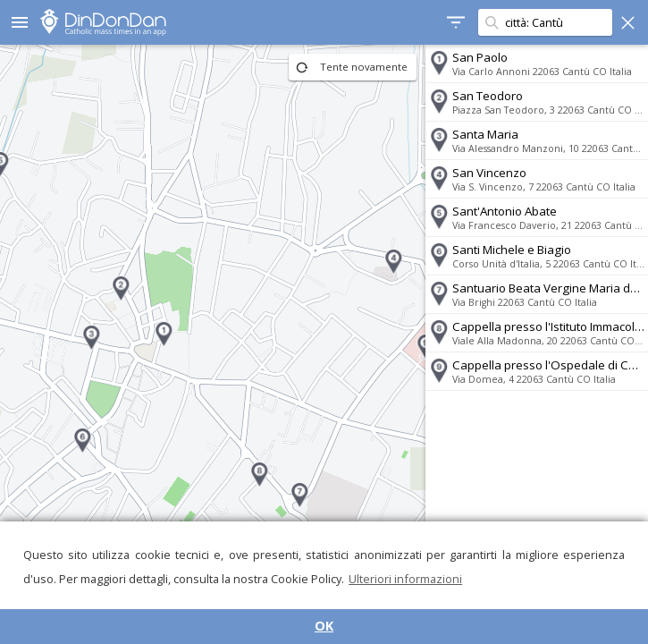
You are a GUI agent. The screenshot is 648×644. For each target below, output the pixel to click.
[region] (212, 344)
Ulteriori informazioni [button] (405, 579)
